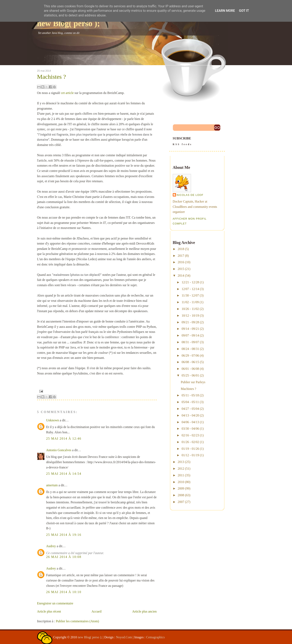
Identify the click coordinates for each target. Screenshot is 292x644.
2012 (181, 469)
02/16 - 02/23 (190, 435)
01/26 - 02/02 (190, 442)
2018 (181, 249)
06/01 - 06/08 (190, 369)
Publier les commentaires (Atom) (77, 621)
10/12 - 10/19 (190, 316)
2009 (181, 488)
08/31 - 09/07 (190, 342)
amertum (52, 485)
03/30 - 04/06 (190, 429)
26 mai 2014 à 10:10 (64, 592)
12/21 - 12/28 (190, 282)
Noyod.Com (124, 637)
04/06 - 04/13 (190, 422)
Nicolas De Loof (190, 195)
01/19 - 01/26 (190, 449)
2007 (181, 502)
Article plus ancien (144, 611)
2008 (181, 495)
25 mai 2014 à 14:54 (64, 474)
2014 (181, 276)
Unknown (53, 420)
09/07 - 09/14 (190, 335)
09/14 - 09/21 (190, 329)
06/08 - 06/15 (190, 362)
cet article (67, 93)
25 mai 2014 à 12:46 (64, 439)
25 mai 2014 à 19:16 (64, 535)
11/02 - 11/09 (190, 302)
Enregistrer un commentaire (55, 603)
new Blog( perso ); (69, 23)
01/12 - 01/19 (190, 455)
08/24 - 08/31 (190, 349)
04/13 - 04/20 (190, 415)
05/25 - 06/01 (190, 375)
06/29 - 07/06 (190, 355)
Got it (244, 11)
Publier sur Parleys (193, 382)
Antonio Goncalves (59, 450)
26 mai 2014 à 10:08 (64, 557)
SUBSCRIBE (197, 142)
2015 (181, 269)
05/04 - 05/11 (190, 402)
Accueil (97, 611)
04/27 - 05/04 (190, 409)
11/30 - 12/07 (190, 295)
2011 (181, 475)
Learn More (225, 11)
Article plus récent (49, 611)
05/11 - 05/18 (190, 395)
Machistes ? (52, 77)
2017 (181, 256)
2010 (181, 482)
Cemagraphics (156, 637)
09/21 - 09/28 (190, 322)
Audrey (51, 546)
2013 (181, 462)
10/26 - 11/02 (190, 309)
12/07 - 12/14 (190, 289)
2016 (181, 262)
